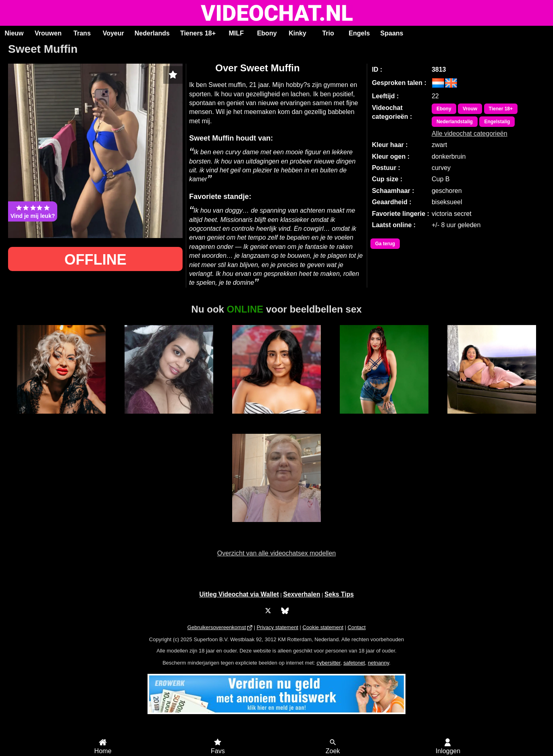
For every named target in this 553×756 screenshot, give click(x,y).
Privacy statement (278, 627)
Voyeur (113, 33)
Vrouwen (48, 33)
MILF (236, 33)
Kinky (297, 33)
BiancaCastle (384, 418)
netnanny (379, 663)
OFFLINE (96, 260)
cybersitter (328, 663)
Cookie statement (323, 627)
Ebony (267, 33)
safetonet (354, 663)
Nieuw (14, 33)
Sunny (169, 418)
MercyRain (492, 418)
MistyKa (61, 418)
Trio (328, 33)
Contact (357, 627)
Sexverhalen (302, 594)
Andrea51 (276, 526)
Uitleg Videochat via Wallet (239, 594)
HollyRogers (276, 418)
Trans (82, 33)
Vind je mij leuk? (33, 211)
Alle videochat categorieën (470, 134)
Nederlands (152, 33)
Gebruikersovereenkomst (217, 627)
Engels (359, 33)
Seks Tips (339, 594)
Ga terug (385, 244)
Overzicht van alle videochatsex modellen (276, 553)
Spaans (392, 33)
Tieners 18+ (198, 33)
